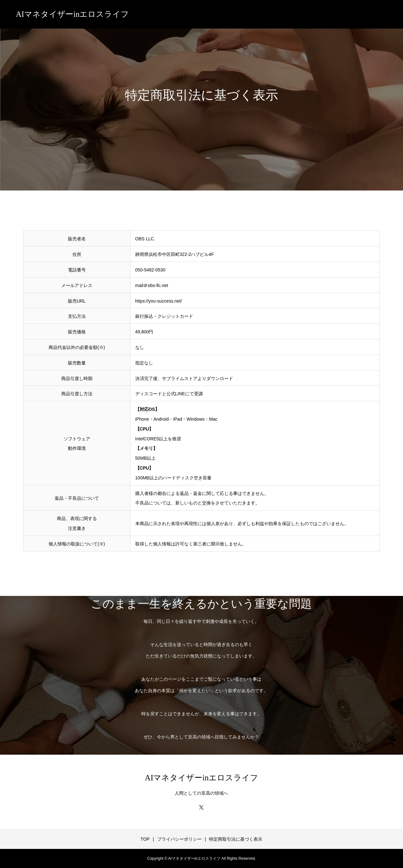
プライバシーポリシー (179, 839)
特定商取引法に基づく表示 (236, 839)
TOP (145, 839)
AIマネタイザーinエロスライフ (73, 14)
